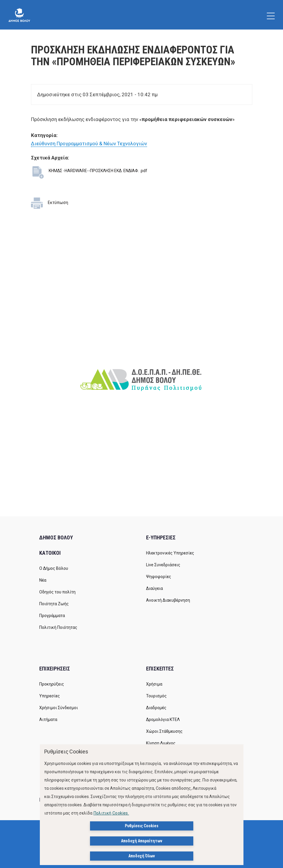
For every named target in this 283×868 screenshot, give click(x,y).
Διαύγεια (154, 588)
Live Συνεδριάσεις (163, 565)
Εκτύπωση (58, 203)
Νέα (43, 580)
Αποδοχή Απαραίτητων (142, 841)
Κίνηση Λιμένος (161, 743)
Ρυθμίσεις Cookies (142, 826)
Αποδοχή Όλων (142, 856)
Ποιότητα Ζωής (54, 604)
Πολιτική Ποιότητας (58, 627)
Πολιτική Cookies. (111, 813)
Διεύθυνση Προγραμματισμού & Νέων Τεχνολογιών (89, 143)
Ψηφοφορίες (159, 577)
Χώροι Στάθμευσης (164, 731)
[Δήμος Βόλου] (19, 15)
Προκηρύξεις (52, 684)
